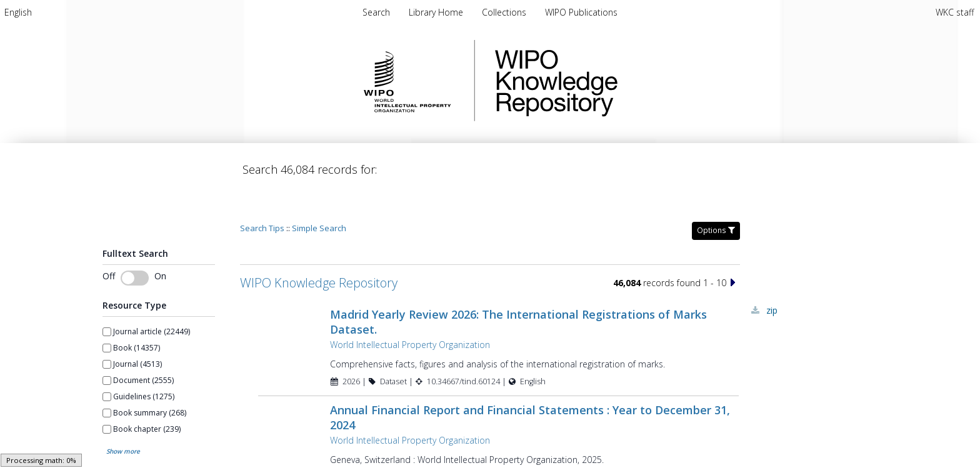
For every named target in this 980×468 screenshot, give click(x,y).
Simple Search (319, 192)
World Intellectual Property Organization (410, 309)
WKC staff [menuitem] (955, 12)
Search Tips (262, 192)
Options (716, 195)
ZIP (772, 275)
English (18, 12)
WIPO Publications (581, 12)
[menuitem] (18, 12)
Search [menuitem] (376, 12)
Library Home (437, 12)
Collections (505, 12)
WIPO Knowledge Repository (607, 81)
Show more (123, 416)
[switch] (135, 242)
